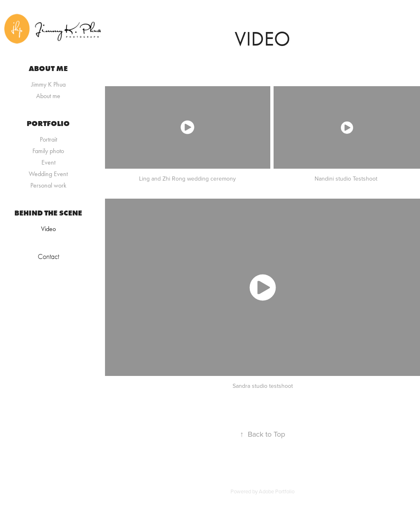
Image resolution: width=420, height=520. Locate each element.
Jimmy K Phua (48, 84)
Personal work (48, 185)
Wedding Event (48, 174)
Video (48, 229)
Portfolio (48, 124)
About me (48, 69)
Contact (48, 257)
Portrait (48, 139)
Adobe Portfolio (277, 491)
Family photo (48, 151)
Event (48, 162)
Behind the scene (48, 213)
